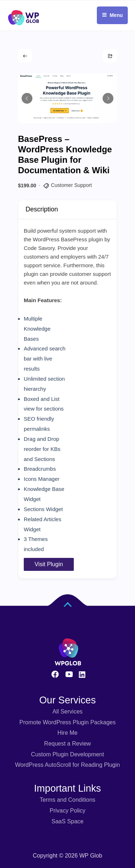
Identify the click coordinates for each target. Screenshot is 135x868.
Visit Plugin (49, 564)
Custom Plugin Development (67, 754)
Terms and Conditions (67, 800)
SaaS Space (67, 821)
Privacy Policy (68, 811)
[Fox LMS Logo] (23, 3)
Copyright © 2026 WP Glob (67, 856)
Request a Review (68, 744)
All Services (68, 712)
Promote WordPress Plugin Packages (67, 722)
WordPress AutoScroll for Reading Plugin (67, 765)
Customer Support (72, 185)
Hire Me (67, 733)
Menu (112, 15)
